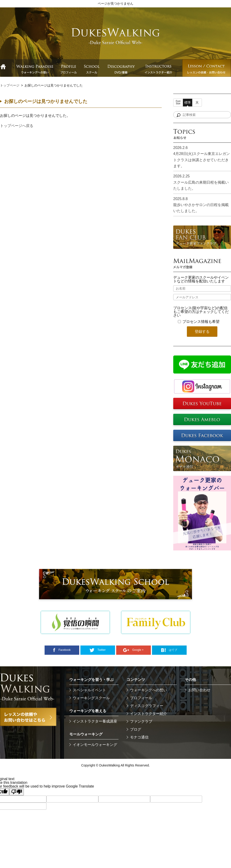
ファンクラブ (141, 721)
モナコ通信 (139, 737)
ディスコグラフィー (147, 706)
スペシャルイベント (89, 690)
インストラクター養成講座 (95, 721)
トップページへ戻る (17, 126)
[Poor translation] (17, 792)
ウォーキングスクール (91, 698)
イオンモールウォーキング (95, 745)
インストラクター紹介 (149, 714)
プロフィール (141, 698)
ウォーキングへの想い (149, 690)
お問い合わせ (199, 690)
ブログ (136, 729)
